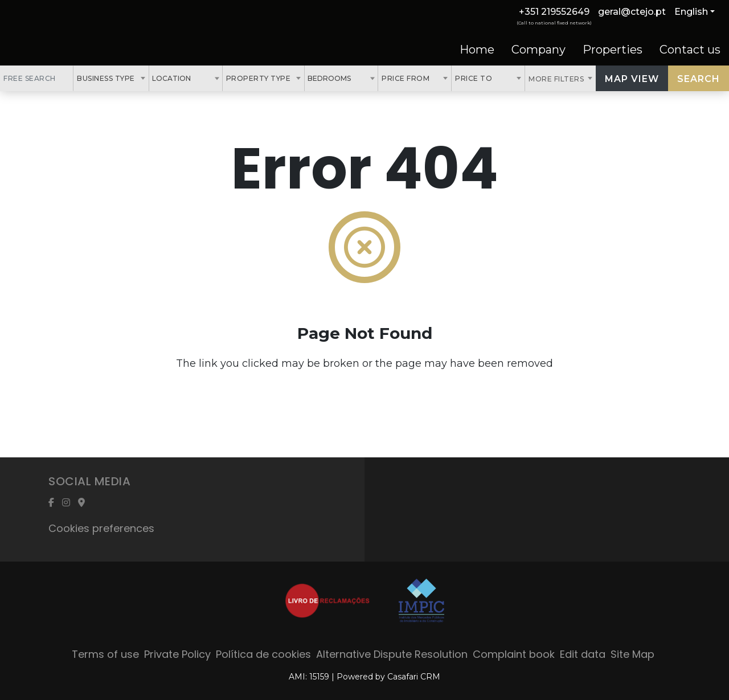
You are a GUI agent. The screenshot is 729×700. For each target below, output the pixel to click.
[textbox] (197, 78)
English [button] (691, 12)
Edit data (583, 654)
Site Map (632, 654)
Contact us (690, 50)
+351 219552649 (554, 12)
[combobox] (111, 78)
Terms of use (105, 654)
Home (477, 50)
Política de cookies (263, 654)
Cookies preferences (101, 528)
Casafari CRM (414, 677)
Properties (613, 50)
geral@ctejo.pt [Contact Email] (632, 12)
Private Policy (177, 654)
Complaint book (514, 654)
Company (538, 50)
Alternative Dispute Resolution (392, 654)
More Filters (557, 79)
